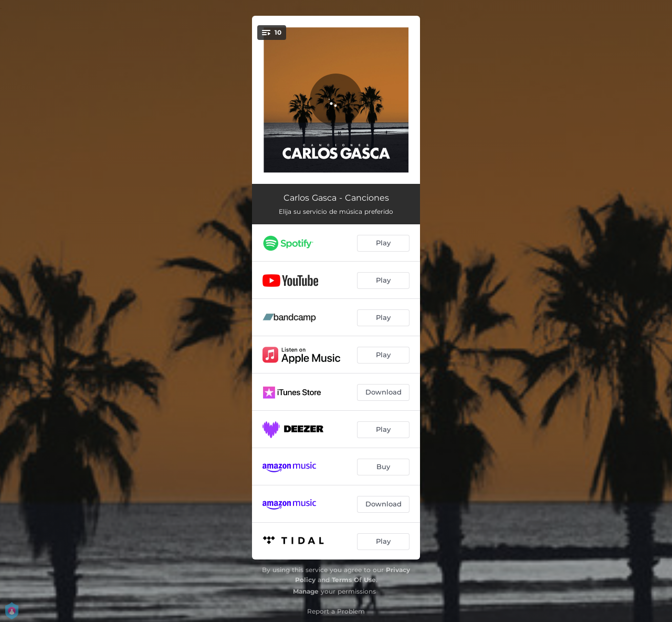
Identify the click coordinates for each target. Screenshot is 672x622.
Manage (306, 591)
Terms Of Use (354, 580)
